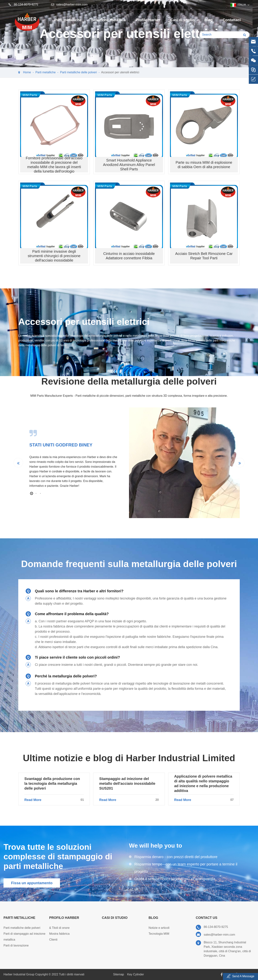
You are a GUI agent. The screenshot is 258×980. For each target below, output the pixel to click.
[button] (32, 493)
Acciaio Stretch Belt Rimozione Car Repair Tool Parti (204, 256)
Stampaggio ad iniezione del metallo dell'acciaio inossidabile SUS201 (127, 783)
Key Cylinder (136, 974)
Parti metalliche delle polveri (79, 72)
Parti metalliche (68, 23)
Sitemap (119, 974)
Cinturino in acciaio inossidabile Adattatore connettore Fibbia (129, 256)
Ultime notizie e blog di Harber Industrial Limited (129, 758)
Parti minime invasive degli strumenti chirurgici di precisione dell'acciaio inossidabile (54, 256)
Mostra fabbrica (59, 934)
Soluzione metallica (109, 23)
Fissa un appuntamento (32, 883)
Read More (54, 800)
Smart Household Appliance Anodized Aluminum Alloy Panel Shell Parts (129, 165)
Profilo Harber (148, 23)
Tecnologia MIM (159, 934)
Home (27, 72)
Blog (209, 23)
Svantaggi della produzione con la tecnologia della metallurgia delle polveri (52, 783)
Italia (242, 5)
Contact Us (207, 918)
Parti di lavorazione (16, 945)
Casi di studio (182, 23)
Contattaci (232, 23)
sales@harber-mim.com (72, 5)
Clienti (53, 940)
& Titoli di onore (59, 928)
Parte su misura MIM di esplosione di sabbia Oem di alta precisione (204, 165)
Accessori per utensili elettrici (120, 72)
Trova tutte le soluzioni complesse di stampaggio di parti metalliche (58, 857)
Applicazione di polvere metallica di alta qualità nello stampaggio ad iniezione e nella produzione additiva (203, 783)
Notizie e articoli (159, 928)
